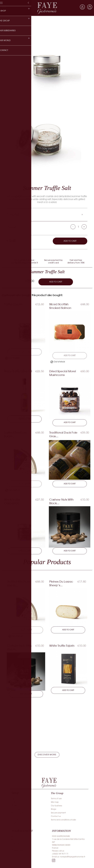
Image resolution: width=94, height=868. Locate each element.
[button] (47, 755)
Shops (53, 810)
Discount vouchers (20, 851)
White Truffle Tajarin (62, 646)
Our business (56, 806)
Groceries (16, 810)
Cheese (15, 817)
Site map (55, 803)
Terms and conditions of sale (63, 820)
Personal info (17, 837)
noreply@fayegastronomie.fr (73, 857)
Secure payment (58, 813)
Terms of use (56, 799)
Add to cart (70, 241)
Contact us (56, 817)
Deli (13, 803)
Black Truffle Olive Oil (18, 372)
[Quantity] (78, 227)
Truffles (15, 806)
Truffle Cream (13, 304)
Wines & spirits (18, 813)
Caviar (15, 820)
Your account (22, 831)
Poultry (15, 824)
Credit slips (16, 844)
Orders (15, 840)
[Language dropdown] (75, 7)
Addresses (16, 848)
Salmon (15, 799)
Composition (14, 215)
